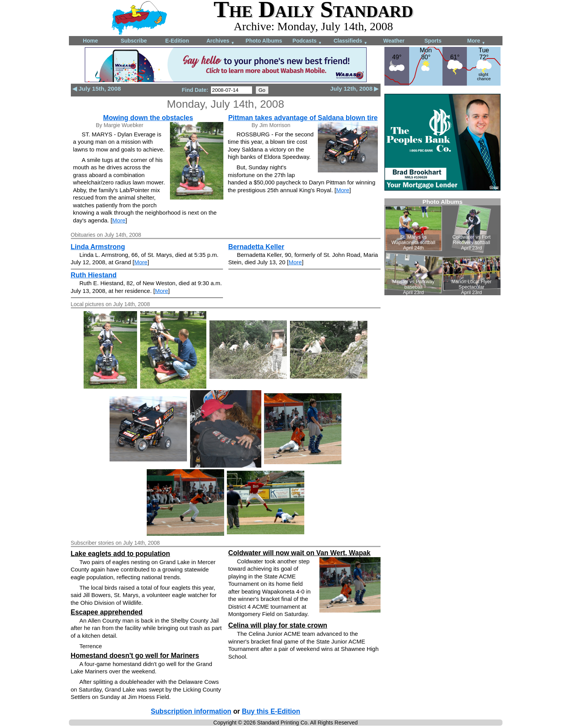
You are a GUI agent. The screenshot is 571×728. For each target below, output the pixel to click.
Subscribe (134, 41)
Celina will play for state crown (278, 625)
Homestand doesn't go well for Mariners (135, 656)
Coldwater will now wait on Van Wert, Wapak (300, 553)
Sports (433, 41)
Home (90, 41)
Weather (394, 41)
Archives (220, 41)
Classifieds (351, 41)
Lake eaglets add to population (121, 554)
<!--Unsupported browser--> (442, 247)
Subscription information (191, 711)
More (476, 41)
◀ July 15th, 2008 (97, 89)
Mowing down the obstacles (148, 118)
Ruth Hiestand (94, 275)
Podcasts (307, 41)
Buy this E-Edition (271, 711)
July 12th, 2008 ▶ (355, 89)
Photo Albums (264, 41)
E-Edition (177, 41)
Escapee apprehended (107, 612)
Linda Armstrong (98, 247)
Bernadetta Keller (256, 247)
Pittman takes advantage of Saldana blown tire (303, 118)
